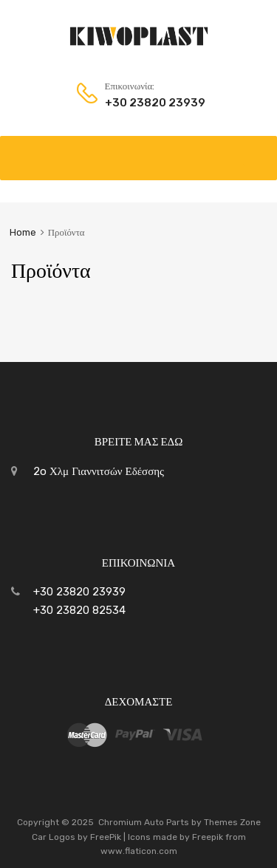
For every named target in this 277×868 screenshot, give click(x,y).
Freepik (208, 837)
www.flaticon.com (139, 851)
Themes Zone (232, 822)
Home (23, 232)
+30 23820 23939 (141, 103)
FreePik (106, 837)
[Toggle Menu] (258, 151)
